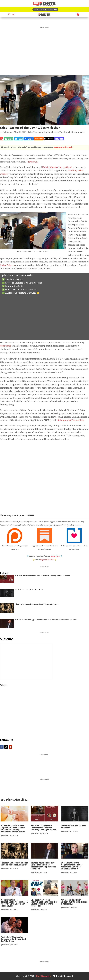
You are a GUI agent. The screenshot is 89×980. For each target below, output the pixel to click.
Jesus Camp (5, 346)
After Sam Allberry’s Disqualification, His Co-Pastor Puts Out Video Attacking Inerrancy (71, 866)
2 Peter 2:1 (33, 162)
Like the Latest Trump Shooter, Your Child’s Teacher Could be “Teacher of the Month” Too (44, 903)
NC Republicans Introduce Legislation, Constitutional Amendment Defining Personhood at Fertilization (13, 829)
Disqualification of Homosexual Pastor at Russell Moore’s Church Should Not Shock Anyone (14, 903)
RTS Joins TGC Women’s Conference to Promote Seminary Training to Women (43, 576)
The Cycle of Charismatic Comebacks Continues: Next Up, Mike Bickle (13, 939)
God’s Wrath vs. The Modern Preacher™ (29, 590)
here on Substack (63, 147)
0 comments (78, 132)
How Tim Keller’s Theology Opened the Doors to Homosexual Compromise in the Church (46, 620)
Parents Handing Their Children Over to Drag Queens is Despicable (74, 902)
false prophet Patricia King (71, 420)
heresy (55, 132)
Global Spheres (7, 265)
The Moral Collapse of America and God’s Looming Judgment (37, 604)
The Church (65, 132)
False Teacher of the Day (40, 132)
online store (55, 556)
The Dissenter (43, 976)
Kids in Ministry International (57, 167)
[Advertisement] (44, 50)
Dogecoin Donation (47, 560)
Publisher (7, 132)
